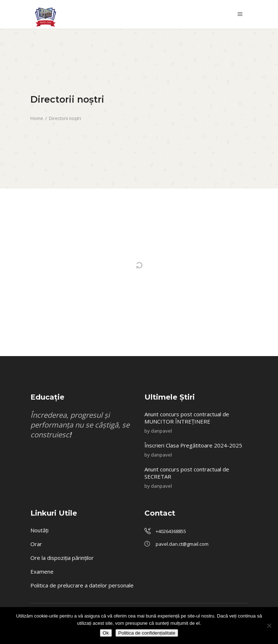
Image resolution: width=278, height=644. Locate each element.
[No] (269, 626)
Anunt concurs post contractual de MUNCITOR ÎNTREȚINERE (187, 418)
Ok (106, 633)
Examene (42, 571)
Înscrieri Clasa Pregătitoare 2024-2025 (194, 445)
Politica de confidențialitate (147, 633)
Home (37, 118)
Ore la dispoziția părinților (62, 558)
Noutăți (39, 530)
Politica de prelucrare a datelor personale (82, 585)
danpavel (161, 431)
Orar (36, 544)
